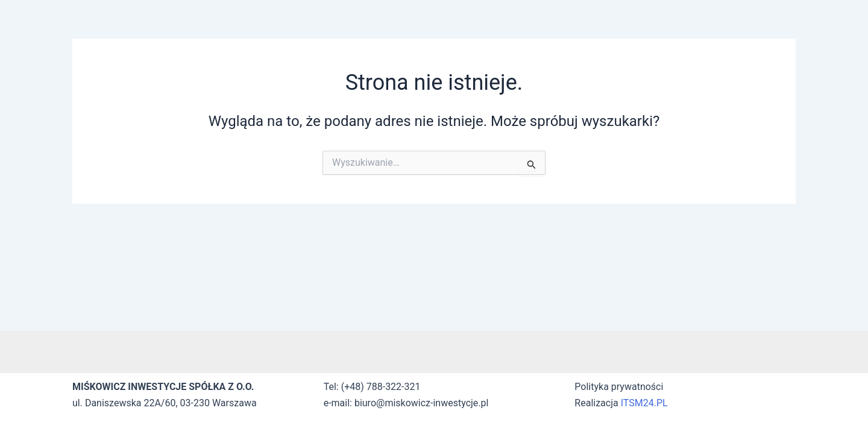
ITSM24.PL (644, 403)
